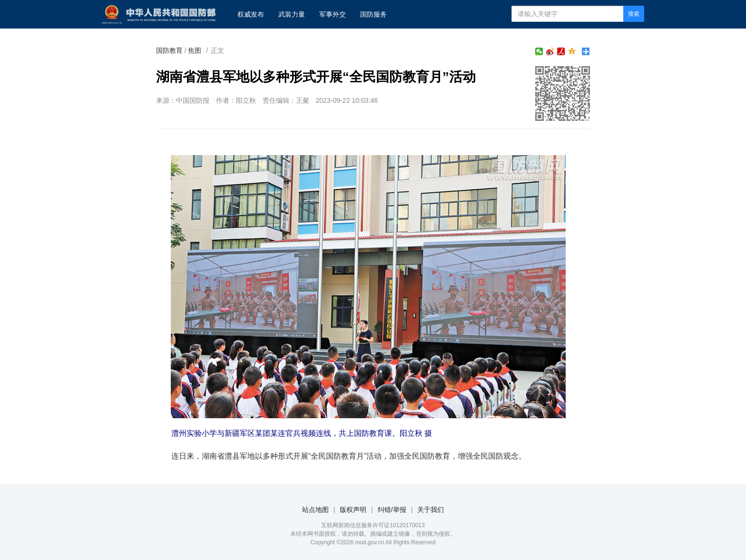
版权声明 (353, 510)
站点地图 (315, 510)
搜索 (634, 14)
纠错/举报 (392, 510)
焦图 (195, 50)
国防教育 (169, 50)
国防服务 (373, 14)
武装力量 (292, 14)
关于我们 (431, 510)
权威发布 (251, 14)
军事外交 (333, 14)
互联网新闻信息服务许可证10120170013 (373, 525)
